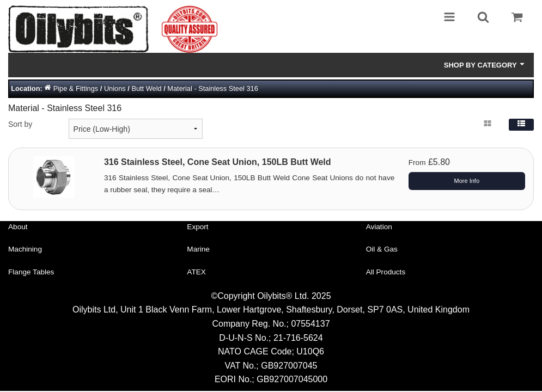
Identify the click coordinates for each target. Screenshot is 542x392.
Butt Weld (146, 88)
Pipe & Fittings (76, 88)
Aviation (379, 227)
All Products (386, 272)
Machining (25, 249)
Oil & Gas (382, 249)
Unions (115, 88)
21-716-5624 (298, 338)
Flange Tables (31, 272)
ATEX (196, 272)
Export (197, 227)
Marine (198, 249)
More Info (467, 181)
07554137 (310, 324)
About (18, 227)
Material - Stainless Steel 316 (212, 88)
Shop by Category (485, 65)
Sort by (20, 124)
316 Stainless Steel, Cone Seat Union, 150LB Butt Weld (218, 162)
